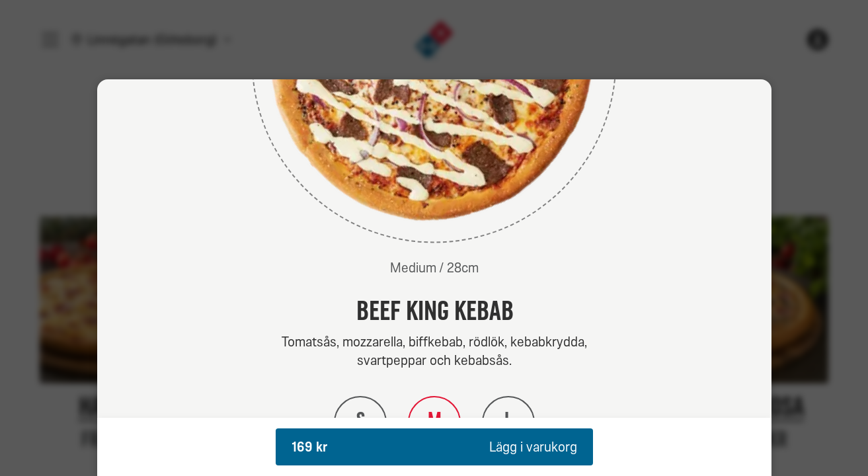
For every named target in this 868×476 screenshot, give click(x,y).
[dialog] (434, 278)
